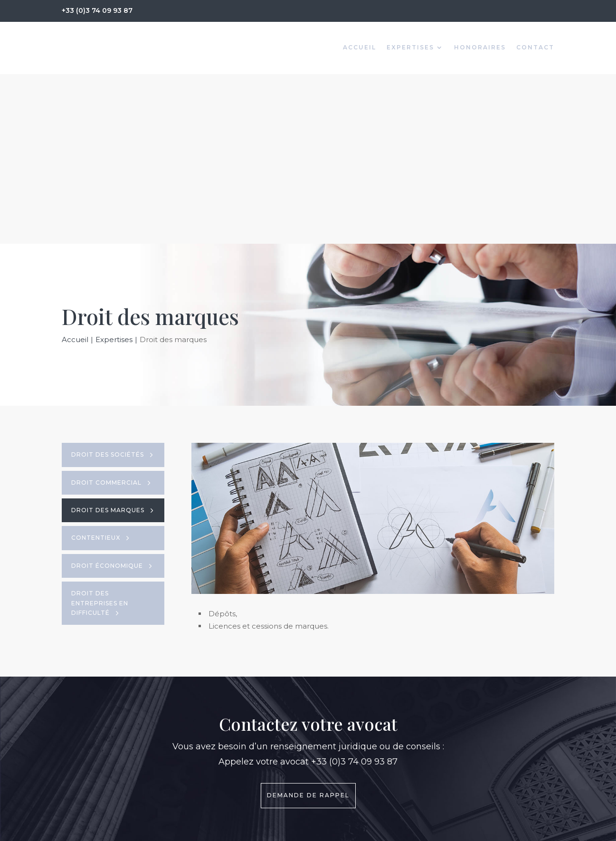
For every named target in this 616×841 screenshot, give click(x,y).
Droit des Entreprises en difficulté (100, 433)
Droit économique (107, 396)
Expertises (410, 48)
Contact (535, 48)
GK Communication (521, 829)
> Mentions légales (353, 751)
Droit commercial (106, 313)
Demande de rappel (308, 626)
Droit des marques (108, 340)
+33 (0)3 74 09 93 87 (97, 10)
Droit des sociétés (108, 285)
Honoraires (480, 48)
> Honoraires (342, 737)
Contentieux (96, 368)
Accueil (360, 48)
